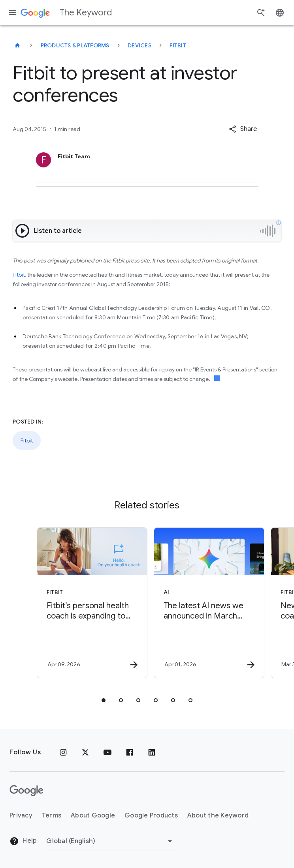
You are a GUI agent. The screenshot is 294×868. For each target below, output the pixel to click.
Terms (52, 816)
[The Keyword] (17, 45)
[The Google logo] (26, 791)
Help (23, 841)
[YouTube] (107, 752)
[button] (243, 129)
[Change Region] (110, 841)
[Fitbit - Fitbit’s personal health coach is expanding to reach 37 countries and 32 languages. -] (88, 603)
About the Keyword (218, 816)
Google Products (151, 816)
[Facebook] (130, 752)
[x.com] (85, 752)
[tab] (104, 700)
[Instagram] (63, 752)
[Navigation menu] (13, 13)
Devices (139, 45)
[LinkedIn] (152, 752)
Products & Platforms (75, 45)
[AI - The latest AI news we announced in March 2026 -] (205, 603)
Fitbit (178, 45)
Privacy (21, 816)
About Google (93, 816)
